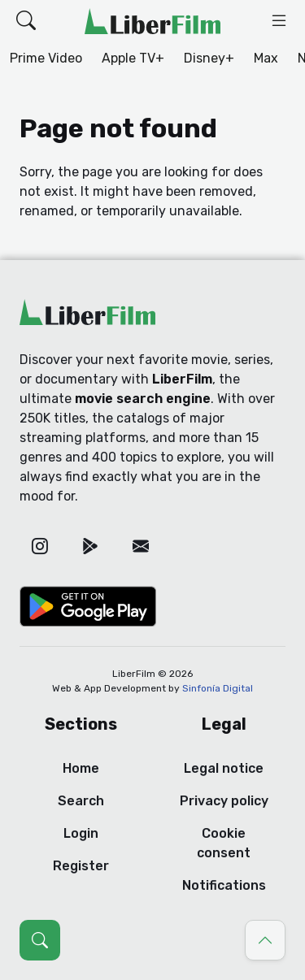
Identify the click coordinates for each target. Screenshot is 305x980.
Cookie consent (224, 843)
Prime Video (46, 58)
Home (81, 768)
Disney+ (209, 58)
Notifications (224, 885)
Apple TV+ (133, 58)
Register (81, 866)
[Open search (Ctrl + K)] (40, 940)
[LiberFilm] (152, 21)
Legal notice (224, 768)
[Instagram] (40, 546)
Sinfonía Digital (218, 688)
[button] (26, 21)
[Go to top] (265, 940)
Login (81, 833)
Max (266, 58)
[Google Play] (90, 546)
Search (81, 801)
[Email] (141, 546)
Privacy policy (224, 801)
